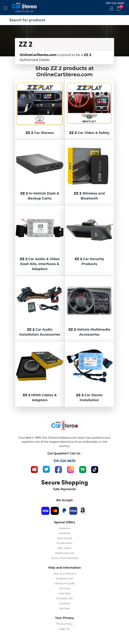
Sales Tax (64, 629)
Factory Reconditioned (64, 558)
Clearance (64, 528)
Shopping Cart (65, 578)
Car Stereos (40, 133)
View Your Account (65, 573)
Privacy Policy (64, 624)
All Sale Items (64, 543)
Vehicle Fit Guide (64, 583)
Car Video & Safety (89, 133)
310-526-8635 (115, 3)
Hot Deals (64, 533)
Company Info (64, 598)
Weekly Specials (64, 553)
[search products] (65, 20)
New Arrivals (64, 538)
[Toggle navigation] (6, 8)
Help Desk (65, 593)
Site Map (65, 608)
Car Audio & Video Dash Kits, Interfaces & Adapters (40, 264)
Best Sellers (65, 548)
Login (111, 9)
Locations (65, 603)
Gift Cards (64, 588)
